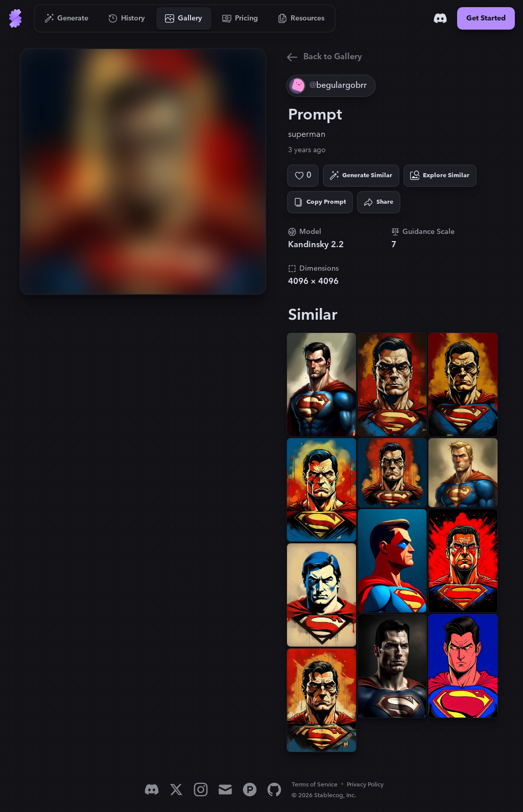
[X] (176, 790)
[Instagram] (201, 790)
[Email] (225, 790)
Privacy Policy (365, 785)
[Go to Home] (15, 18)
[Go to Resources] (301, 18)
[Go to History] (127, 18)
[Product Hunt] (250, 790)
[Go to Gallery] (184, 18)
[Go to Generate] (67, 18)
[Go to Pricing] (240, 18)
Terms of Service (315, 785)
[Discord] (440, 18)
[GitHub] (274, 790)
